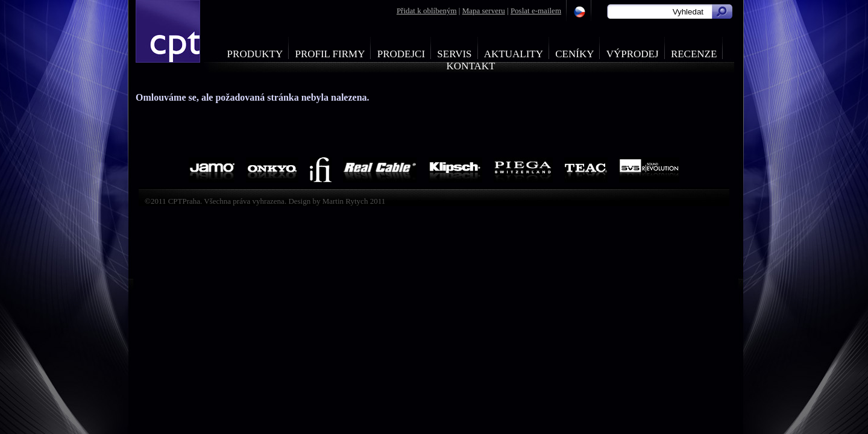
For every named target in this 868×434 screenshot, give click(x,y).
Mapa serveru (484, 11)
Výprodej (633, 54)
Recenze (694, 54)
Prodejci (401, 54)
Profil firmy (330, 54)
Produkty (255, 54)
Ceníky (574, 54)
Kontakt (471, 66)
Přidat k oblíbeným (427, 11)
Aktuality (514, 54)
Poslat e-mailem (536, 11)
